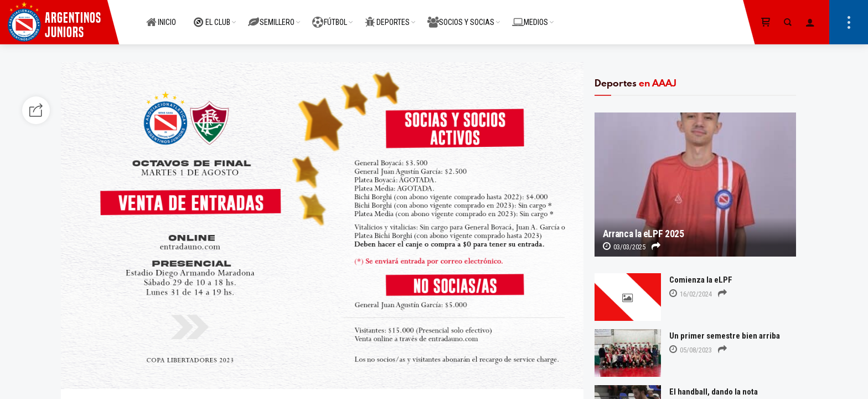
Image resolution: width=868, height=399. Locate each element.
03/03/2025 (624, 247)
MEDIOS (530, 16)
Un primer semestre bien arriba (725, 336)
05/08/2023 (691, 350)
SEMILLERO (271, 16)
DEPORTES (387, 16)
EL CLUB (212, 16)
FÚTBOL (330, 16)
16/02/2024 (691, 294)
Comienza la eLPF (701, 280)
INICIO (161, 16)
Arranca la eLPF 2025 (644, 234)
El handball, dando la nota (714, 392)
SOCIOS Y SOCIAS (461, 16)
